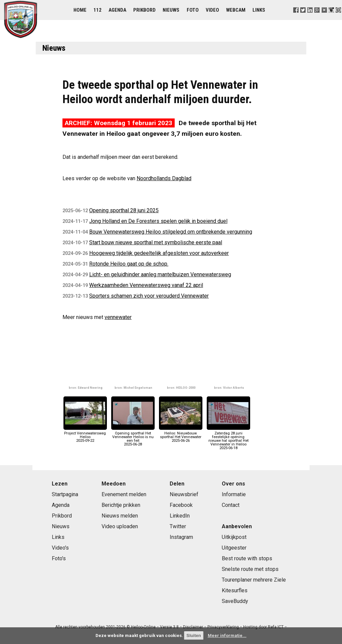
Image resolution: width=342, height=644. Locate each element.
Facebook (181, 505)
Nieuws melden (120, 516)
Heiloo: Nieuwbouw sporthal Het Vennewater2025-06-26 (181, 435)
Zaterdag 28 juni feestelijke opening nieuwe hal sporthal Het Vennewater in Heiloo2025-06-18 (228, 439)
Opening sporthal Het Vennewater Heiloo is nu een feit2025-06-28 (133, 437)
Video (212, 10)
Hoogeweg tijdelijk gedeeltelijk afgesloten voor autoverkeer (159, 253)
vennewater (118, 317)
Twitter (178, 526)
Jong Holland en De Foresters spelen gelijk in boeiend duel (158, 221)
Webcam (236, 10)
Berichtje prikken (121, 505)
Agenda (117, 10)
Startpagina (65, 494)
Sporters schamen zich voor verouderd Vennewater (149, 296)
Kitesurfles (235, 590)
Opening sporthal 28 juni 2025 (124, 210)
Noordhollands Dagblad (164, 178)
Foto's (59, 558)
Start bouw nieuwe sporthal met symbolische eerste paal (156, 242)
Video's (60, 548)
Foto (193, 10)
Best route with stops (247, 558)
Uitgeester (234, 548)
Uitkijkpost (234, 537)
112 (98, 10)
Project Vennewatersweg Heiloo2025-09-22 (85, 435)
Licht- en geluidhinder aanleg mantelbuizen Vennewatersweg (160, 274)
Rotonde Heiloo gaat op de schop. (129, 264)
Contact (231, 505)
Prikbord (144, 10)
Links (259, 10)
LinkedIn (180, 516)
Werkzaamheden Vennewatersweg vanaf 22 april (146, 285)
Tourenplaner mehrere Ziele (254, 580)
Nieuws (171, 10)
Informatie (234, 494)
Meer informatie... (227, 635)
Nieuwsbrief (184, 494)
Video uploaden (120, 526)
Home (80, 10)
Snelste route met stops (250, 569)
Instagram (181, 537)
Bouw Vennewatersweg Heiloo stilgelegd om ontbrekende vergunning (171, 232)
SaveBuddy (235, 601)
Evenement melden (124, 494)
